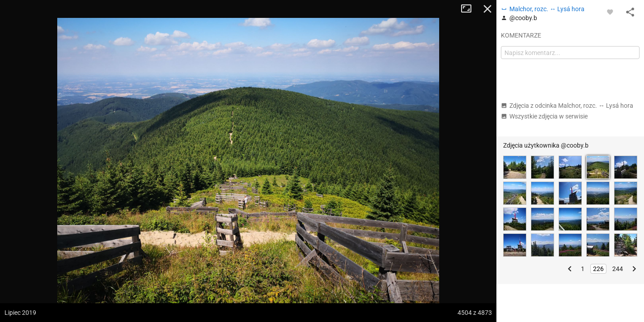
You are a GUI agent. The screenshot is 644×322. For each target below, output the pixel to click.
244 (618, 269)
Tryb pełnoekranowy (470, 9)
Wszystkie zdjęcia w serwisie (544, 116)
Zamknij (487, 9)
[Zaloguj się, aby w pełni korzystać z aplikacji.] (610, 12)
